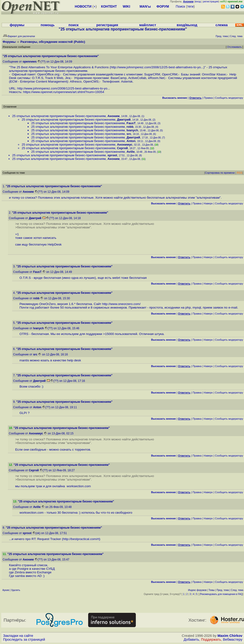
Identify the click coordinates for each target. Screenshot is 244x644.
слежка (221, 25)
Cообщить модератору (229, 98)
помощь (48, 25)
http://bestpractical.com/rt (81, 539)
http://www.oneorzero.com (121, 304)
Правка (208, 98)
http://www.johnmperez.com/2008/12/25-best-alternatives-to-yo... (157, 67)
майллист (148, 25)
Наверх (208, 203)
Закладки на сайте (18, 636)
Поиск (180, 6)
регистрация (211, 1)
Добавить (191, 639)
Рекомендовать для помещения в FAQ (221, 594)
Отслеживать (234, 47)
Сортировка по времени (220, 173)
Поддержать (211, 639)
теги (190, 6)
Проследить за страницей (24, 639)
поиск (73, 25)
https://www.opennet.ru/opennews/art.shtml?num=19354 (64, 92)
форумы (17, 25)
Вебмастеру (233, 639)
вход (198, 1)
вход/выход (187, 25)
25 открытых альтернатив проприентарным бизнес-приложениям (59, 116)
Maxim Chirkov (230, 636)
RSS (240, 173)
